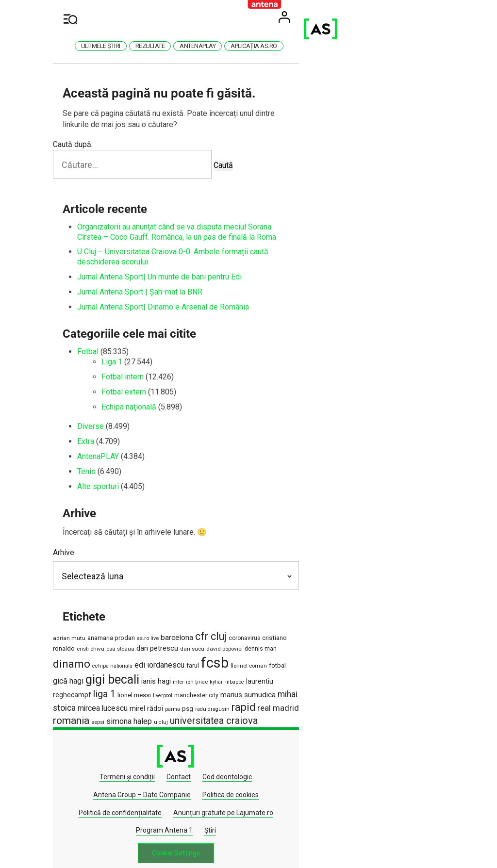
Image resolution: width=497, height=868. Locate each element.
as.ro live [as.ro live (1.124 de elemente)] (170, 629)
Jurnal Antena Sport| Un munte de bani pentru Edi (181, 267)
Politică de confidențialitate (147, 760)
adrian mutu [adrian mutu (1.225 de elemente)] (91, 628)
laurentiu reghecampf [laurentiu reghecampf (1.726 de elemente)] (320, 661)
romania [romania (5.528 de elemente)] (162, 686)
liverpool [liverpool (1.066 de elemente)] (84, 674)
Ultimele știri (174, 46)
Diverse (112, 417)
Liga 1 (134, 352)
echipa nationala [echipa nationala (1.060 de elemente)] (263, 646)
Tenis (108, 461)
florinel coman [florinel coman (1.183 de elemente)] (399, 645)
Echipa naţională (151, 397)
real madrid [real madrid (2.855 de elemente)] (121, 686)
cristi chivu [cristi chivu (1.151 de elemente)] (348, 628)
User (408, 17)
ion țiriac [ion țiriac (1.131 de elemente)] (238, 662)
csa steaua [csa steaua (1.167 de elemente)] (378, 628)
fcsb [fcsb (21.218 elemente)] (365, 642)
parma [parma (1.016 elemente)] (341, 674)
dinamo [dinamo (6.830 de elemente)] (222, 643)
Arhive (85, 542)
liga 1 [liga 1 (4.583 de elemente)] (367, 661)
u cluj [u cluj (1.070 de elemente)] (252, 687)
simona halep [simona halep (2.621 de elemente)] (220, 686)
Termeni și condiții (112, 742)
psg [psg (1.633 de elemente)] (356, 673)
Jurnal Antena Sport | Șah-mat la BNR (162, 282)
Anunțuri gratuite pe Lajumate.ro (250, 760)
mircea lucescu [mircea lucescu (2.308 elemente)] (271, 673)
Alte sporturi (120, 476)
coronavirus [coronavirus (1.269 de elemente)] (266, 628)
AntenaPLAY (120, 446)
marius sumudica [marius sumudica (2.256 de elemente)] (170, 673)
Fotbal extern (146, 382)
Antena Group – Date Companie (297, 742)
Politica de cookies (385, 742)
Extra (108, 431)
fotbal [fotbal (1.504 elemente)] (83, 662)
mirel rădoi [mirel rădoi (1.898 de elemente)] (315, 674)
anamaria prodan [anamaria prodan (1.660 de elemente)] (133, 628)
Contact (163, 742)
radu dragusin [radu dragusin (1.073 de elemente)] (381, 674)
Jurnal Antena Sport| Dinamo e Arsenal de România (185, 297)
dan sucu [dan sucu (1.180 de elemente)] (117, 645)
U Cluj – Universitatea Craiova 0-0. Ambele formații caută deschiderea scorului (231, 252)
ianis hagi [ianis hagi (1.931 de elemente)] (197, 661)
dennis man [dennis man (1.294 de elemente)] (185, 645)
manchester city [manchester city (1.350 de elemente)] (118, 674)
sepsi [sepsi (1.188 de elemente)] (189, 687)
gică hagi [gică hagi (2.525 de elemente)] (109, 661)
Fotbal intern (144, 367)
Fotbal (110, 342)
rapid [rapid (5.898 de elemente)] (87, 685)
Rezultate (223, 46)
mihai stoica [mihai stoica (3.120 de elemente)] (222, 673)
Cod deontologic (212, 742)
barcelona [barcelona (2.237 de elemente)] (199, 628)
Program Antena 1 (340, 760)
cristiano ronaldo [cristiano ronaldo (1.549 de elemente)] (308, 628)
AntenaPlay (270, 46)
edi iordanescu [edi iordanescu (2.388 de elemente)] (310, 645)
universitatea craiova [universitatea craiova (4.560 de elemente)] (305, 686)
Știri (386, 760)
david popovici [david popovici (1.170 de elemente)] (149, 645)
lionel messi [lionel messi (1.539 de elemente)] (397, 662)
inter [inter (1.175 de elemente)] (219, 662)
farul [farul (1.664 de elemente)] (343, 645)
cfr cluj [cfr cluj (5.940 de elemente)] (233, 627)
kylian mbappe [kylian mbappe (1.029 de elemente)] (268, 662)
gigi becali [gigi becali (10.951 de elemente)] (153, 660)
